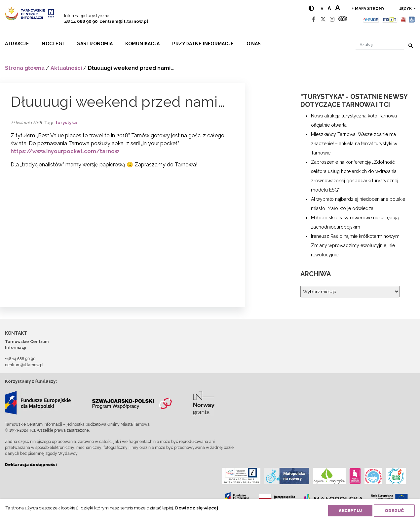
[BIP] (403, 19)
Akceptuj (350, 511)
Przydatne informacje (203, 44)
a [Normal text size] (322, 9)
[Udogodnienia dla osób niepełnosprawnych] (412, 19)
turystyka (66, 122)
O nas (254, 44)
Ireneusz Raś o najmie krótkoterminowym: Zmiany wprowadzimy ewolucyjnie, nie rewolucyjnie (356, 245)
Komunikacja (142, 44)
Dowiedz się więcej (197, 508)
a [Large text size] (338, 8)
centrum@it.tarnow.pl (124, 21)
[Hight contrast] (311, 8)
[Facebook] (314, 19)
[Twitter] (323, 19)
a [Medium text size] (329, 8)
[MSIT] (390, 19)
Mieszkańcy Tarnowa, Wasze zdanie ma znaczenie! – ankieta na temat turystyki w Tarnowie (354, 144)
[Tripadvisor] (343, 19)
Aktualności (66, 68)
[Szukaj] (380, 44)
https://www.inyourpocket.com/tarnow (65, 151)
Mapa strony (370, 9)
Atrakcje (17, 44)
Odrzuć (394, 511)
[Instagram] (332, 19)
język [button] (406, 9)
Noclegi (53, 44)
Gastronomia (95, 44)
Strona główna (25, 68)
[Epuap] (371, 19)
